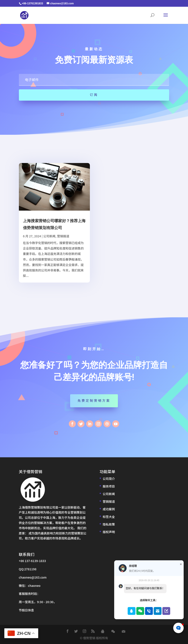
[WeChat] (113, 631)
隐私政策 (109, 524)
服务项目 (109, 486)
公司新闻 (49, 236)
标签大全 (109, 517)
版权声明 (109, 532)
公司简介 (109, 479)
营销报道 (63, 236)
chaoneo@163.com (33, 577)
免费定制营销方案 (94, 401)
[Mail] (124, 631)
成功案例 (109, 509)
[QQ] (103, 631)
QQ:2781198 (28, 569)
